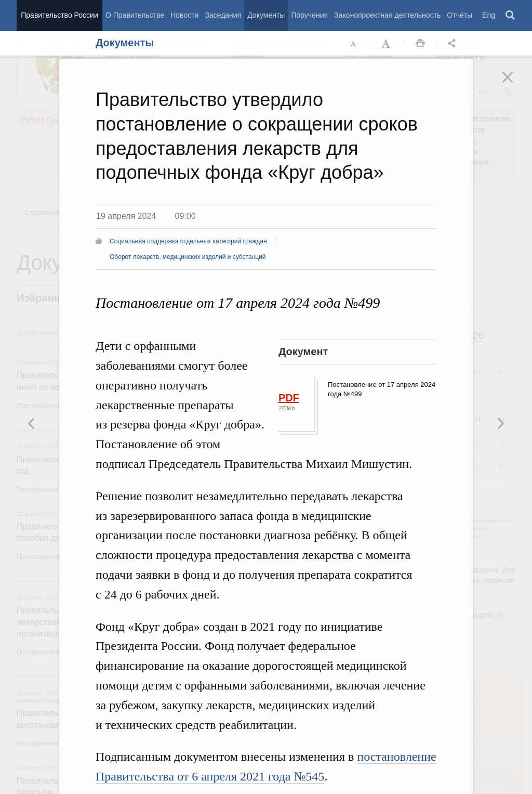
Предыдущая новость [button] (500, 423)
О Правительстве (135, 15)
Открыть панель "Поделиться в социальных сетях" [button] (454, 44)
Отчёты (460, 15)
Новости (184, 15)
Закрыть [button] (515, 84)
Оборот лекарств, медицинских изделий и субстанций (188, 257)
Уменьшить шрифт (354, 44)
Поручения (309, 15)
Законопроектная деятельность (387, 15)
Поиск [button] (511, 16)
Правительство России (59, 15)
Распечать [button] (420, 44)
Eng (489, 15)
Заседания (223, 15)
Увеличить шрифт (387, 44)
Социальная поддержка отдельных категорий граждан (188, 241)
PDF (289, 398)
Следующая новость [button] (32, 423)
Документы (266, 15)
